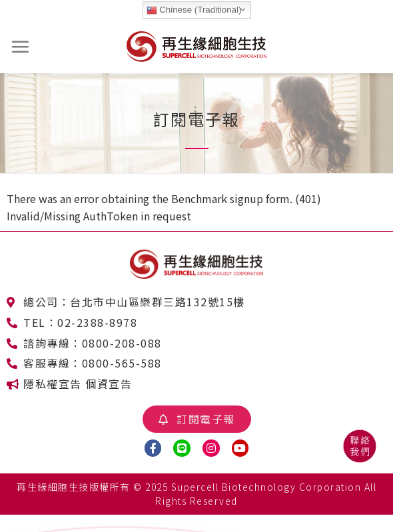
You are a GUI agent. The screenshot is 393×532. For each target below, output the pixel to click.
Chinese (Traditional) (194, 10)
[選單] (21, 47)
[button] (197, 419)
